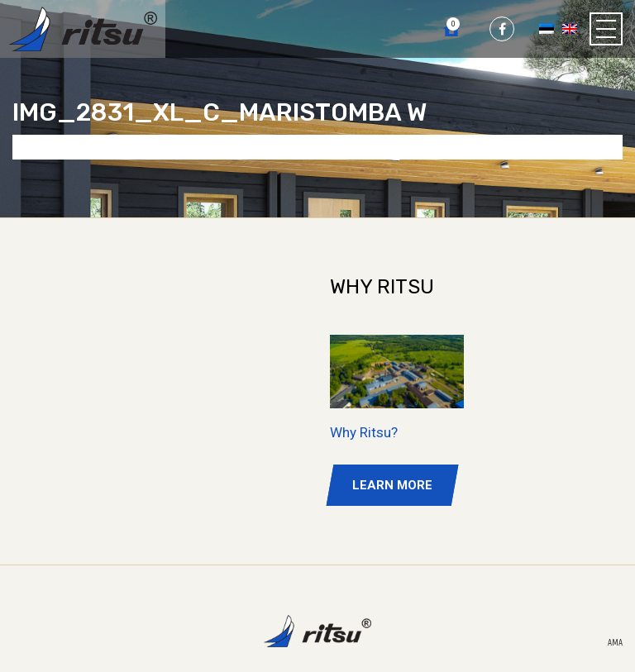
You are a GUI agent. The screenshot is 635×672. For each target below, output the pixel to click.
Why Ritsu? (364, 432)
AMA (615, 643)
